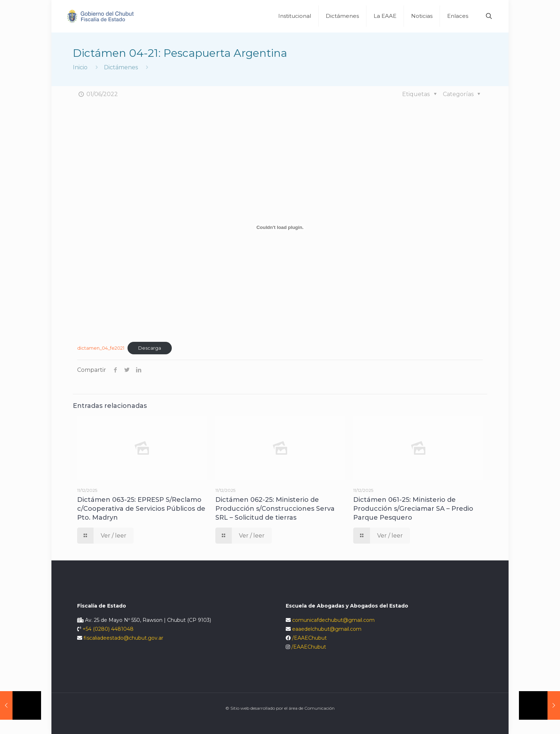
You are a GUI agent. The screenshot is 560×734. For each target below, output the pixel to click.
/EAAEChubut (309, 638)
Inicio (80, 67)
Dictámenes (121, 67)
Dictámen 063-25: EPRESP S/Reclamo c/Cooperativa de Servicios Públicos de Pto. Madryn (141, 509)
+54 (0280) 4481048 (108, 629)
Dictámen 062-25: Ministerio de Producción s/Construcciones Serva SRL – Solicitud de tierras (275, 509)
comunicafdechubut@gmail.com (333, 620)
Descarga (150, 348)
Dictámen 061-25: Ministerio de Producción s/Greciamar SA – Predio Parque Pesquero (413, 509)
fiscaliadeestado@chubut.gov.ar (123, 638)
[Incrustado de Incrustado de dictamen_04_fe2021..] (280, 227)
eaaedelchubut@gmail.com (327, 629)
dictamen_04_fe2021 (101, 348)
